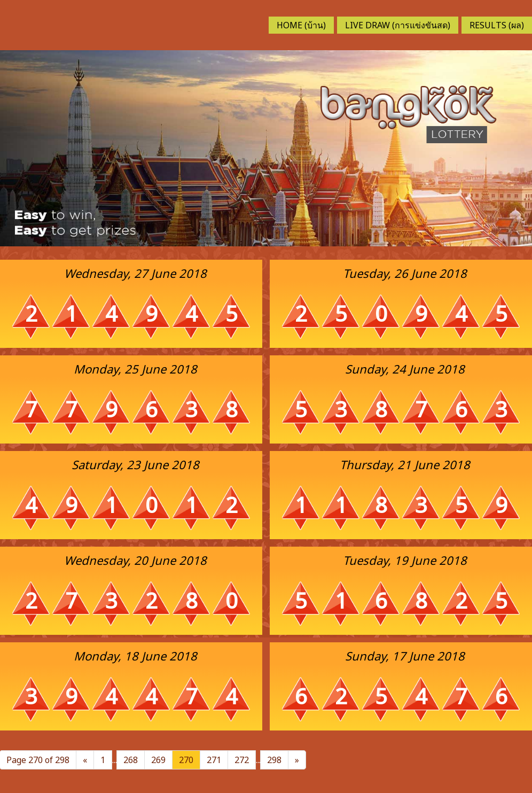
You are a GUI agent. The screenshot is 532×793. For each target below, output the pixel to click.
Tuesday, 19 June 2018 (405, 560)
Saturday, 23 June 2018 (135, 464)
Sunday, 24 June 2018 (405, 369)
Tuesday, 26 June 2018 (405, 273)
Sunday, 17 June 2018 (405, 656)
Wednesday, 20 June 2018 (135, 560)
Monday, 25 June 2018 (135, 369)
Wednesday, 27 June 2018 (135, 273)
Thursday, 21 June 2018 (405, 464)
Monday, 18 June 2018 (135, 656)
